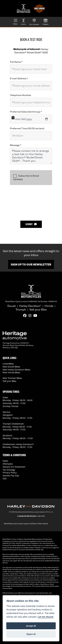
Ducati (12, 306)
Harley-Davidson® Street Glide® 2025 (31, 51)
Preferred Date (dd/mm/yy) (26, 112)
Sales (5, 461)
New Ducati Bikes (11, 367)
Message (16, 145)
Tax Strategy (9, 470)
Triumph (21, 310)
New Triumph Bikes (12, 378)
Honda (49, 306)
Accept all (31, 626)
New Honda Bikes (11, 372)
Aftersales (8, 464)
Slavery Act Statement (14, 467)
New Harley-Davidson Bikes (16, 370)
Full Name (16, 62)
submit (31, 224)
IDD (5, 478)
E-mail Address (19, 78)
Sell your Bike (38, 310)
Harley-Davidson (30, 306)
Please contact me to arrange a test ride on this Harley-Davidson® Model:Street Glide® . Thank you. (31, 156)
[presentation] (35, 201)
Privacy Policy (10, 473)
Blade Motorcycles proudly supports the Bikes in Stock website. (26, 524)
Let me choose (46, 617)
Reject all (31, 634)
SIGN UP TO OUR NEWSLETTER (31, 264)
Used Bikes (8, 364)
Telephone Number (21, 95)
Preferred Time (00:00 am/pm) (27, 128)
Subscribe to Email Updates (26, 178)
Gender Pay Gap (11, 476)
